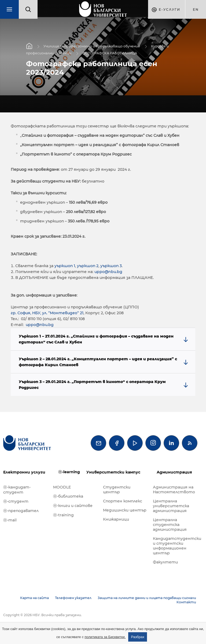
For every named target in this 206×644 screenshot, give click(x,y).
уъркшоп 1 (65, 266)
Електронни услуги (24, 472)
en (196, 10)
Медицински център (125, 510)
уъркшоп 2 (87, 266)
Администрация (174, 472)
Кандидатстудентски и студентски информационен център (175, 546)
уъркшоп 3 (111, 266)
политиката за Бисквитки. (105, 637)
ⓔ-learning (69, 472)
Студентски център (117, 490)
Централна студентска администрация (170, 525)
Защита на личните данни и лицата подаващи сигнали (147, 598)
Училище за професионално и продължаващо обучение (92, 46)
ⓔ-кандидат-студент (17, 490)
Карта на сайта (34, 598)
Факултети (165, 562)
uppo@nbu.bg (108, 272)
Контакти (186, 602)
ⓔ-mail (10, 520)
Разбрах (138, 637)
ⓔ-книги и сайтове (73, 506)
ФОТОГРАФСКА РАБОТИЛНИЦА (110, 53)
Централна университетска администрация (171, 506)
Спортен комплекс (123, 501)
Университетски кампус (113, 472)
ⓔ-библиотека (68, 496)
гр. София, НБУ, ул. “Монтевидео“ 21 (47, 313)
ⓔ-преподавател (21, 511)
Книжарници (116, 519)
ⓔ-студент (16, 501)
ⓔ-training (63, 515)
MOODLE (62, 487)
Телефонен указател (73, 598)
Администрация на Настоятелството (174, 490)
